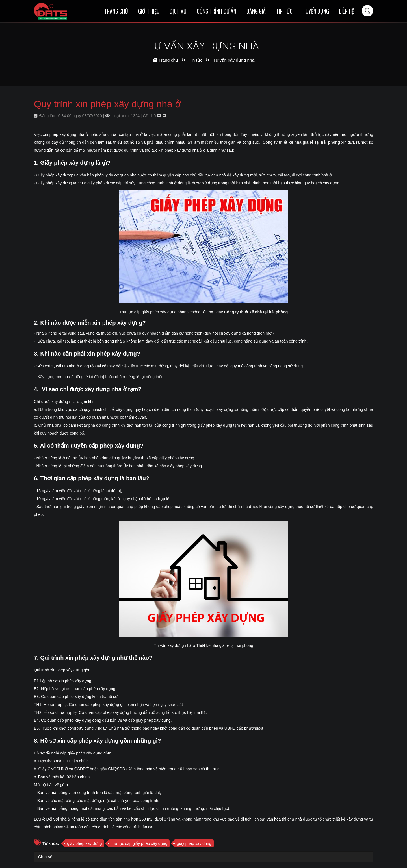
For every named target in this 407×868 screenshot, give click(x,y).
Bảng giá (256, 11)
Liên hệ (347, 11)
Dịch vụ (178, 11)
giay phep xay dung (194, 843)
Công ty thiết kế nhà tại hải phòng (256, 312)
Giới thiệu (149, 11)
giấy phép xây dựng (85, 843)
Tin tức (284, 11)
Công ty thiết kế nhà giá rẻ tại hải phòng (301, 142)
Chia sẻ (45, 857)
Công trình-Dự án (217, 11)
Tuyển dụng (316, 11)
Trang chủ (116, 11)
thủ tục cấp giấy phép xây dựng (139, 843)
